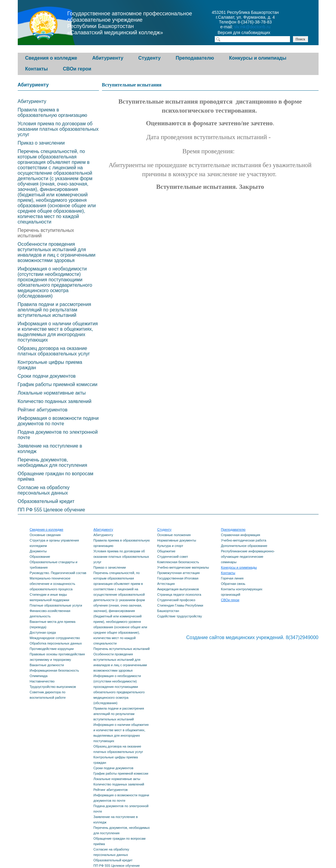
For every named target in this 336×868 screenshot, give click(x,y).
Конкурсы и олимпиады (258, 58)
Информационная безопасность (54, 670)
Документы (38, 551)
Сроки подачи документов (47, 376)
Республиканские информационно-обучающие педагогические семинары (248, 557)
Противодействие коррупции (52, 649)
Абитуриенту (108, 58)
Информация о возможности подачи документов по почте (58, 421)
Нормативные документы (177, 540)
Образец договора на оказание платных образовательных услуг (54, 351)
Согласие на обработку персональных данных (44, 490)
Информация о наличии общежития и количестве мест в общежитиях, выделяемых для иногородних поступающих (58, 332)
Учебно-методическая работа (244, 540)
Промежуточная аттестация (179, 573)
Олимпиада (39, 676)
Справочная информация (241, 535)
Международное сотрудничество (55, 638)
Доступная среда (43, 632)
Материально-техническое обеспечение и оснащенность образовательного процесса (52, 584)
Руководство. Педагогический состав (58, 573)
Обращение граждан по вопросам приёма (56, 476)
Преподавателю (195, 58)
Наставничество (42, 681)
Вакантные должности (47, 665)
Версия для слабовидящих (249, 33)
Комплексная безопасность (178, 562)
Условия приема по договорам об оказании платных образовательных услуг (58, 129)
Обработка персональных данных (56, 643)
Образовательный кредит (46, 501)
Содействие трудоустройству (180, 616)
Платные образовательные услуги (56, 605)
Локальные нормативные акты (52, 393)
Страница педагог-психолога (179, 595)
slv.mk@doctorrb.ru (252, 27)
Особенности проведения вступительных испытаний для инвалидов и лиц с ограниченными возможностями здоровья (57, 252)
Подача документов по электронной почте (58, 435)
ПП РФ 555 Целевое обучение (51, 510)
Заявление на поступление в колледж (50, 449)
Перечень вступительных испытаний (46, 233)
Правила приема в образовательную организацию (52, 112)
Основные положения (174, 535)
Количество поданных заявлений (55, 401)
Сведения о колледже (51, 58)
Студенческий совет (173, 557)
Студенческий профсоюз (176, 600)
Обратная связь (233, 584)
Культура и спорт (170, 546)
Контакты (37, 69)
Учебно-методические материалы (183, 567)
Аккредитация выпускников (178, 589)
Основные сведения (45, 535)
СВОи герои (77, 69)
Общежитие (166, 551)
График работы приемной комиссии (58, 384)
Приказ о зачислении (41, 143)
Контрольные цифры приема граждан (50, 365)
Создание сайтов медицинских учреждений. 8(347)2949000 (252, 637)
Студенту (150, 58)
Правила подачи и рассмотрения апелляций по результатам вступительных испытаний (55, 310)
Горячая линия (232, 578)
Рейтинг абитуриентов (43, 410)
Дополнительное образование (244, 546)
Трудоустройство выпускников (53, 687)
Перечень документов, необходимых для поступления (52, 462)
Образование (40, 557)
